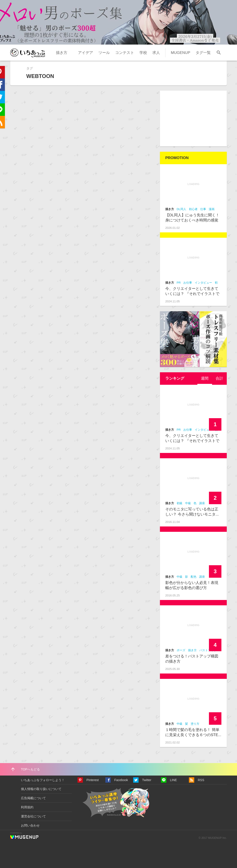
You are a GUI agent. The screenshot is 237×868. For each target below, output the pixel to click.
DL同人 (181, 209)
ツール (104, 53)
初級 (180, 503)
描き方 (62, 53)
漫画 (212, 209)
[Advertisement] (193, 119)
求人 (156, 53)
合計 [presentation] (219, 378)
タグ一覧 (203, 53)
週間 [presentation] (205, 378)
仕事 (203, 209)
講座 (202, 503)
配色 (194, 577)
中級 (188, 503)
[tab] (205, 379)
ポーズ (181, 650)
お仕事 (188, 283)
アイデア (86, 53)
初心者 (193, 209)
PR (179, 283)
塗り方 (195, 724)
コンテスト (125, 53)
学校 (143, 53)
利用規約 (27, 807)
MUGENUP (181, 53)
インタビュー (203, 283)
